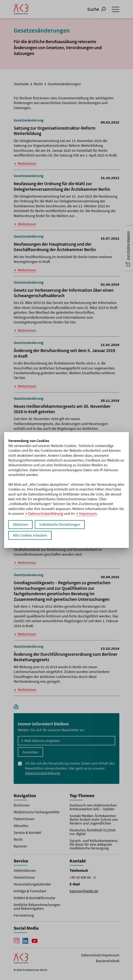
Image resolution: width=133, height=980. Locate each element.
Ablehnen (20, 524)
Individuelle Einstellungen (60, 524)
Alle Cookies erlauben (30, 535)
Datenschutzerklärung (46, 513)
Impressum (88, 513)
